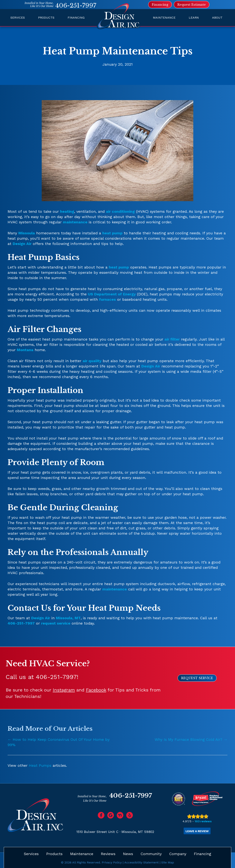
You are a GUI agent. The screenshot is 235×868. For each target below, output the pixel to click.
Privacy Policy (112, 862)
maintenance (75, 222)
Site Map (168, 862)
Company (178, 853)
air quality (92, 361)
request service (56, 623)
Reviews (108, 853)
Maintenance (164, 18)
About (217, 18)
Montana (25, 350)
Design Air (22, 244)
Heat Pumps (40, 765)
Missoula (27, 233)
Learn (194, 18)
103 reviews (203, 821)
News (128, 853)
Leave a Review (197, 831)
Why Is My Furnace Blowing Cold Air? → (191, 739)
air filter (172, 339)
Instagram (64, 690)
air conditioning (120, 211)
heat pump (112, 233)
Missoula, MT (68, 618)
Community (151, 853)
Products (46, 18)
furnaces (107, 299)
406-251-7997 (76, 5)
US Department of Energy (112, 294)
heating (67, 211)
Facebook (96, 690)
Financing (76, 18)
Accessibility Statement (141, 862)
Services (18, 18)
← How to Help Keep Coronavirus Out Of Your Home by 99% (59, 742)
